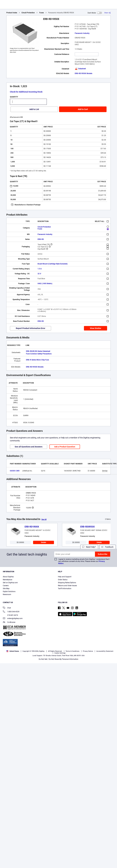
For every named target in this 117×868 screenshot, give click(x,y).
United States (13, 651)
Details (44, 542)
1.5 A (40, 269)
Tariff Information (65, 589)
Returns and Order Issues (67, 586)
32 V (39, 274)
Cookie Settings (60, 653)
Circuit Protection (28, 13)
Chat (7, 608)
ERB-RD (41, 239)
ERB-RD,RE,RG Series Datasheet (38, 351)
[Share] (107, 13)
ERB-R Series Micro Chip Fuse (37, 360)
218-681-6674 (10, 615)
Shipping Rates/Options (67, 583)
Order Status (63, 580)
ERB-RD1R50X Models (84, 73)
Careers (6, 586)
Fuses (42, 13)
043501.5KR (15, 471)
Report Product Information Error (31, 328)
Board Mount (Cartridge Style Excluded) (53, 264)
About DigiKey (8, 577)
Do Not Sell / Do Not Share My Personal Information (58, 659)
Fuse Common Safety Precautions (39, 354)
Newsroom (7, 594)
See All (44, 519)
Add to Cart (83, 109)
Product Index (12, 13)
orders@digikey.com (13, 619)
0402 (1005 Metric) (45, 284)
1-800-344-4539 (11, 612)
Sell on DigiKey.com (10, 583)
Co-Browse (9, 622)
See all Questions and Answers (29, 447)
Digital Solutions (9, 591)
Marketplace (7, 580)
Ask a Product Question (65, 447)
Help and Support (65, 577)
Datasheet (80, 69)
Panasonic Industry (82, 33)
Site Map (6, 589)
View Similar (96, 328)
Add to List (34, 109)
